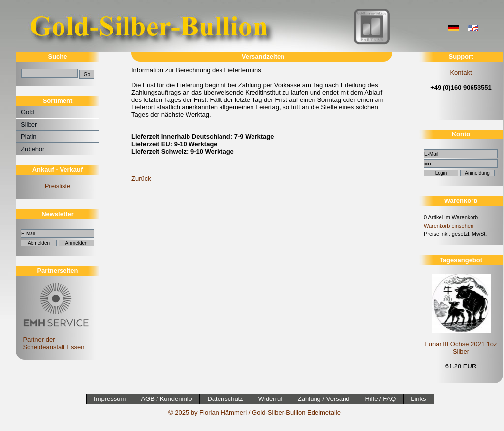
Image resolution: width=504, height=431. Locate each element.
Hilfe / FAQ (380, 399)
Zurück (141, 179)
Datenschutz (225, 399)
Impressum (110, 399)
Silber (29, 124)
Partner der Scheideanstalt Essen (54, 340)
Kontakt (461, 73)
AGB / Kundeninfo (166, 399)
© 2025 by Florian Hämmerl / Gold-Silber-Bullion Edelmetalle (254, 413)
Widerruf (270, 399)
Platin (29, 137)
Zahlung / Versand (324, 399)
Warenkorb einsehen (449, 226)
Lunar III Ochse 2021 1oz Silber (461, 348)
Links (418, 399)
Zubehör (32, 149)
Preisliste (58, 186)
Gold (27, 112)
